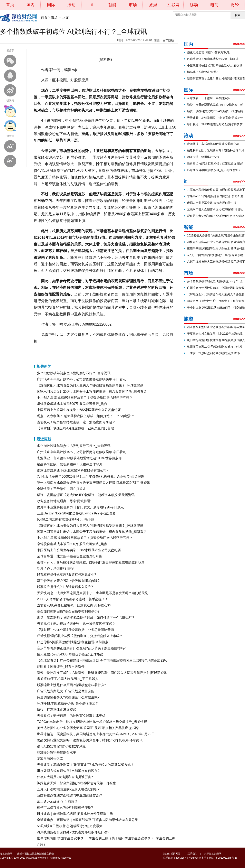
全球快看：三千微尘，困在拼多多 (61, 489)
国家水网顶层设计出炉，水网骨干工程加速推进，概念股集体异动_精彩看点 (92, 391)
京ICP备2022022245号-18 (223, 858)
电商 (214, 5)
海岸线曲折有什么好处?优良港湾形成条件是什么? (73, 832)
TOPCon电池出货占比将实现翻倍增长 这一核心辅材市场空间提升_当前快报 (92, 722)
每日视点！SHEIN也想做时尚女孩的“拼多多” (215, 124)
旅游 (153, 5)
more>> (239, 44)
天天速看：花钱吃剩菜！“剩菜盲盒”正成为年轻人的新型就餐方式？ (85, 765)
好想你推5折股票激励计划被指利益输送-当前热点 (73, 642)
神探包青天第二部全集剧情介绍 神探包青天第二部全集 (77, 783)
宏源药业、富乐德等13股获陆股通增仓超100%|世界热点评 (79, 458)
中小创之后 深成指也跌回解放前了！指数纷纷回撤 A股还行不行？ (85, 398)
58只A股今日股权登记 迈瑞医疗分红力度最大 (70, 826)
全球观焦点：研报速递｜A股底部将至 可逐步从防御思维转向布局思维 (87, 820)
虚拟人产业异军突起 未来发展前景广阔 (212, 203)
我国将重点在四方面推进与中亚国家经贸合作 (70, 795)
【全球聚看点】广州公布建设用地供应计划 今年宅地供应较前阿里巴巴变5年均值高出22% (102, 660)
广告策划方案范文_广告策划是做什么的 (66, 691)
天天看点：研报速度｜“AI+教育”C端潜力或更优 (71, 716)
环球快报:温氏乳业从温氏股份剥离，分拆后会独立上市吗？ (80, 636)
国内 (31, 5)
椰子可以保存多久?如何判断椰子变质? (65, 808)
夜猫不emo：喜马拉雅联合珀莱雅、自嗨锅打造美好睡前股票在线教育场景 (91, 562)
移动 (194, 5)
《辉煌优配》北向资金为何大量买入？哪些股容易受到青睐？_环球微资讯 (90, 385)
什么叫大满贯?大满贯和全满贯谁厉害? (65, 777)
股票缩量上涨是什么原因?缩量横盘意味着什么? (71, 685)
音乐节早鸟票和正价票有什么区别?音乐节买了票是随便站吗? (81, 648)
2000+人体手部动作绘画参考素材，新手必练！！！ (74, 599)
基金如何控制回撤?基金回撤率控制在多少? (68, 611)
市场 (133, 5)
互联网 (174, 5)
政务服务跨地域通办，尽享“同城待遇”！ (66, 501)
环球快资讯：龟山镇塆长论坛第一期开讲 (213, 59)
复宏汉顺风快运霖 (50, 759)
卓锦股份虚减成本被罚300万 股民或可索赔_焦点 (72, 404)
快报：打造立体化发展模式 (57, 710)
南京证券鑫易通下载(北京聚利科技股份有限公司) (72, 470)
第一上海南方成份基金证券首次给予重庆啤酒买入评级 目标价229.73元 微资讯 (94, 483)
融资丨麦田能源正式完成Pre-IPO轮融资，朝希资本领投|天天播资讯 (86, 495)
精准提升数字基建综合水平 (57, 752)
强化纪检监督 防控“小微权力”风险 (61, 746)
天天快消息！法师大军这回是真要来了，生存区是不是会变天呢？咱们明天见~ (93, 593)
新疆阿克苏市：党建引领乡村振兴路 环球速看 (216, 78)
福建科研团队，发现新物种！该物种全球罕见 (70, 464)
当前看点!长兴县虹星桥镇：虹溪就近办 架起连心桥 (74, 605)
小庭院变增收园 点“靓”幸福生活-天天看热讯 (215, 65)
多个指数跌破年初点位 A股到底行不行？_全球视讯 (74, 373)
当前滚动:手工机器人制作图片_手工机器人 (68, 679)
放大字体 (10, 146)
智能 (112, 5)
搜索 (238, 15)
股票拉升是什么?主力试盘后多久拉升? (65, 587)
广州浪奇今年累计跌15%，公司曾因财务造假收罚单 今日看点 (81, 379)
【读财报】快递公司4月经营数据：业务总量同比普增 (75, 428)
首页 (10, 5)
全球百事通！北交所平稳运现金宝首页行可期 (70, 556)
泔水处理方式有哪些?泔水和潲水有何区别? (68, 771)
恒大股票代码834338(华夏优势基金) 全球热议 (70, 654)
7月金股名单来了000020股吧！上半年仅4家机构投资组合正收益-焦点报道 (91, 477)
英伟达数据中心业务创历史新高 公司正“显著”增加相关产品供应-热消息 (88, 728)
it (92, 5)
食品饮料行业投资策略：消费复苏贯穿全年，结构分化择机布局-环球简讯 (90, 740)
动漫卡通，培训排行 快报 (55, 568)
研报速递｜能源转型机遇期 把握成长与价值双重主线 (75, 814)
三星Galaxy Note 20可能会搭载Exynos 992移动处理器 (76, 513)
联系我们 (192, 854)
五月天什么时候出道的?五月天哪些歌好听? (68, 789)
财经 (235, 5)
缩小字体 (10, 161)
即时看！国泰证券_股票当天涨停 (61, 667)
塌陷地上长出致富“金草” (202, 72)
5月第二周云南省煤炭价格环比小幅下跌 (66, 519)
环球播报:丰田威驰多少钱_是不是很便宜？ (68, 703)
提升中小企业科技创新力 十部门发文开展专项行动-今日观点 (80, 507)
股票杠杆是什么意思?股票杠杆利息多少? (67, 575)
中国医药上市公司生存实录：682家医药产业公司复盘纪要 (79, 410)
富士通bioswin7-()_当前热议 (57, 801)
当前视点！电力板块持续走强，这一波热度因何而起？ (76, 422)
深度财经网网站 (172, 854)
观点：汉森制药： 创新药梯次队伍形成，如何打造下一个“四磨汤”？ (86, 416)
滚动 (71, 5)
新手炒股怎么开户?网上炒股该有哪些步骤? (68, 581)
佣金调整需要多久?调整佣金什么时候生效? (68, 697)
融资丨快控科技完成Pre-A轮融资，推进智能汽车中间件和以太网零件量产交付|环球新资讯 (102, 673)
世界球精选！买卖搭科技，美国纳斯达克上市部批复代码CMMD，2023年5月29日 (96, 734)
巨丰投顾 (168, 40)
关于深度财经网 (213, 854)
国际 (51, 5)
